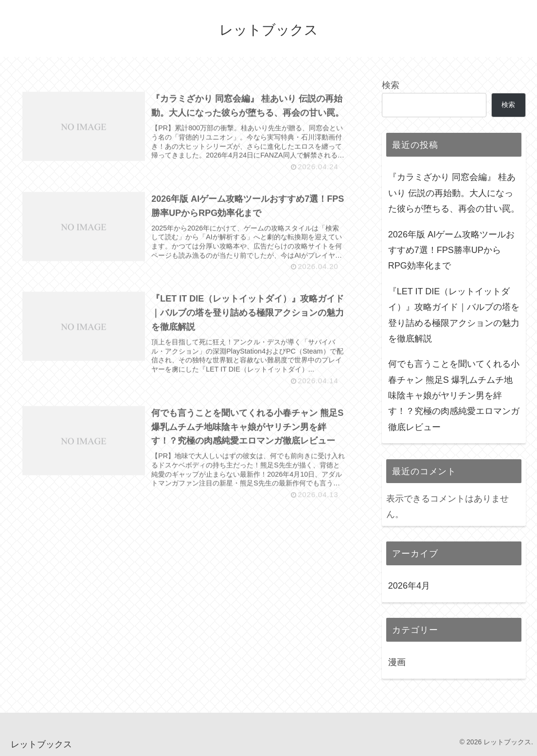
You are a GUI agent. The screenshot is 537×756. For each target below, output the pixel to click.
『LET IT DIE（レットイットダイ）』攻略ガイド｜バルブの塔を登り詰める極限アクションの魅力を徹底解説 (454, 315)
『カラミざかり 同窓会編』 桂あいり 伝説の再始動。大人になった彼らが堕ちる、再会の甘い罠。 (454, 193)
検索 (391, 85)
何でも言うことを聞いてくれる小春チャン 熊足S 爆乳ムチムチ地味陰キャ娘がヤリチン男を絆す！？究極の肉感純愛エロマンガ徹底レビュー (454, 396)
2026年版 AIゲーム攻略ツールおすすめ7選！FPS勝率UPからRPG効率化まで (451, 250)
